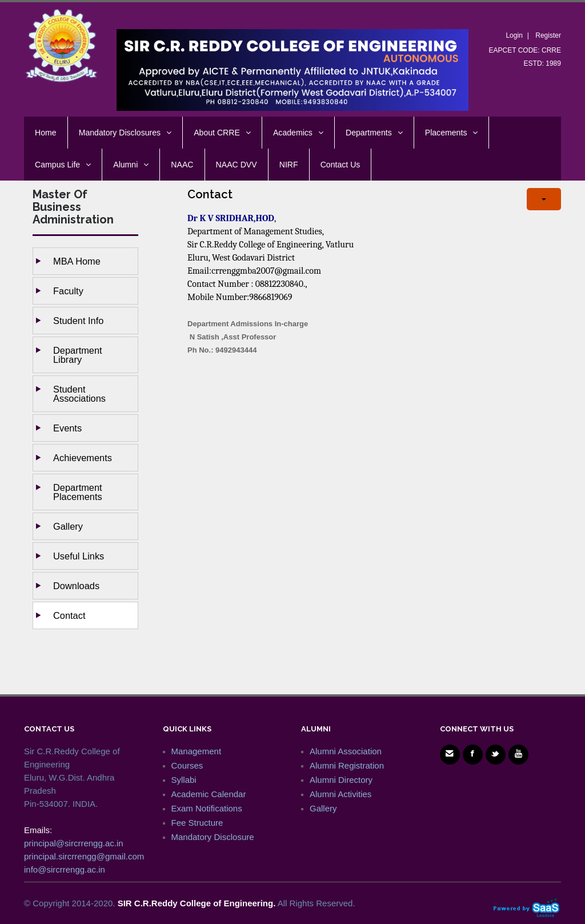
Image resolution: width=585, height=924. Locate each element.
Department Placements (78, 492)
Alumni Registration (347, 765)
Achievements (83, 458)
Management (197, 751)
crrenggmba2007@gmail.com (266, 271)
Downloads (76, 586)
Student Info (78, 321)
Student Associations (79, 394)
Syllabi (184, 780)
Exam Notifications (207, 808)
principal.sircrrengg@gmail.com (84, 856)
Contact (69, 615)
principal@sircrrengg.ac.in (74, 843)
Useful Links (79, 556)
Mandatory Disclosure (213, 837)
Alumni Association (346, 751)
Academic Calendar (209, 794)
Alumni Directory (341, 780)
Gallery (68, 526)
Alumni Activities (340, 794)
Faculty (68, 291)
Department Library (78, 355)
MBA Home (77, 261)
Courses (187, 765)
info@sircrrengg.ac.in (65, 869)
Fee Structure (197, 823)
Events (67, 428)
